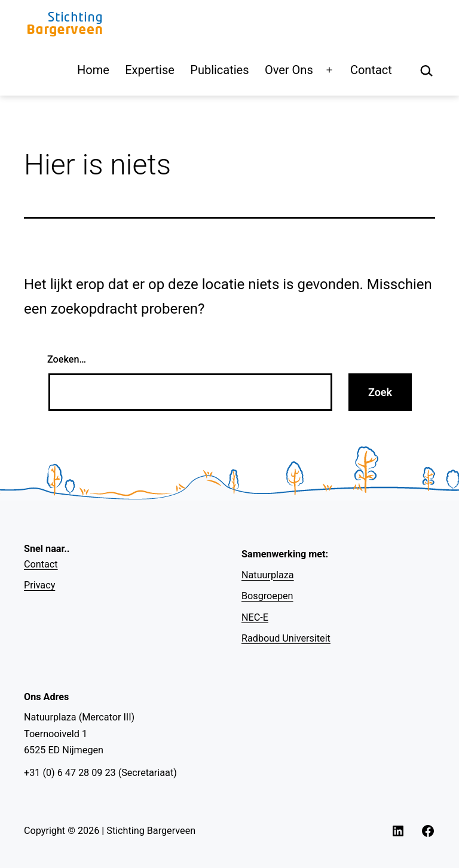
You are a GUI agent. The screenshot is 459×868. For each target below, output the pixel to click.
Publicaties (219, 70)
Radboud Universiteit (286, 638)
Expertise (150, 70)
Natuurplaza (268, 575)
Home (93, 70)
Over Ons (289, 70)
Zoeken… (67, 359)
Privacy (39, 585)
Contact (371, 70)
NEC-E (255, 617)
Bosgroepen (267, 596)
